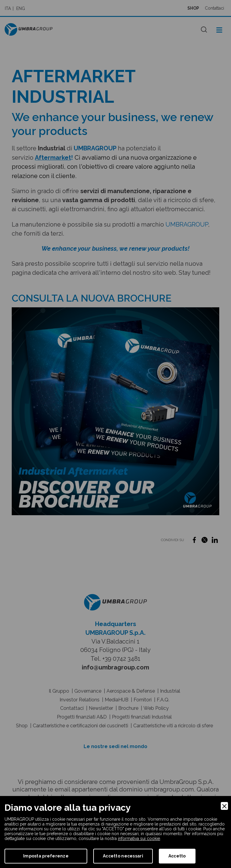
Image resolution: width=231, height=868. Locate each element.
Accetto (177, 856)
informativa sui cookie (139, 838)
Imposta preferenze (46, 856)
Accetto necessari (123, 856)
